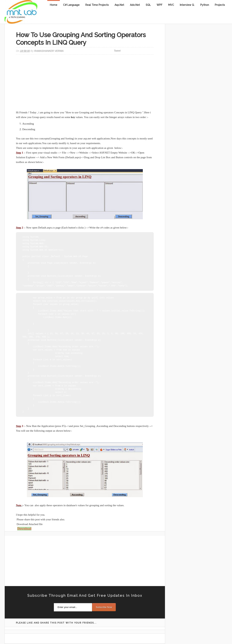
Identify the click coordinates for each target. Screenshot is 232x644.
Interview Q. (187, 5)
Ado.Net (135, 5)
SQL (148, 5)
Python (205, 5)
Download (24, 529)
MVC (171, 5)
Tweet (117, 51)
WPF (159, 5)
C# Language (71, 5)
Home (54, 5)
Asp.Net (119, 5)
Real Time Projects (97, 5)
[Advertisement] (85, 83)
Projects (220, 5)
